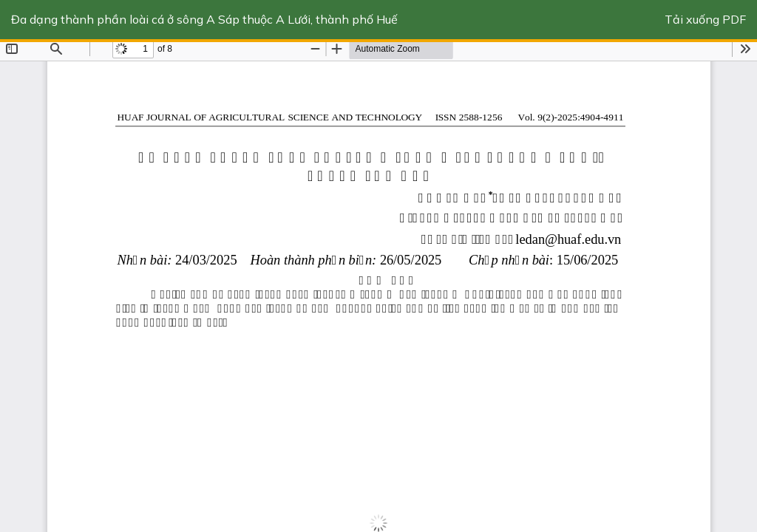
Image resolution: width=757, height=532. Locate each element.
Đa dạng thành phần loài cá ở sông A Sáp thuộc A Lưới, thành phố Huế (204, 19)
